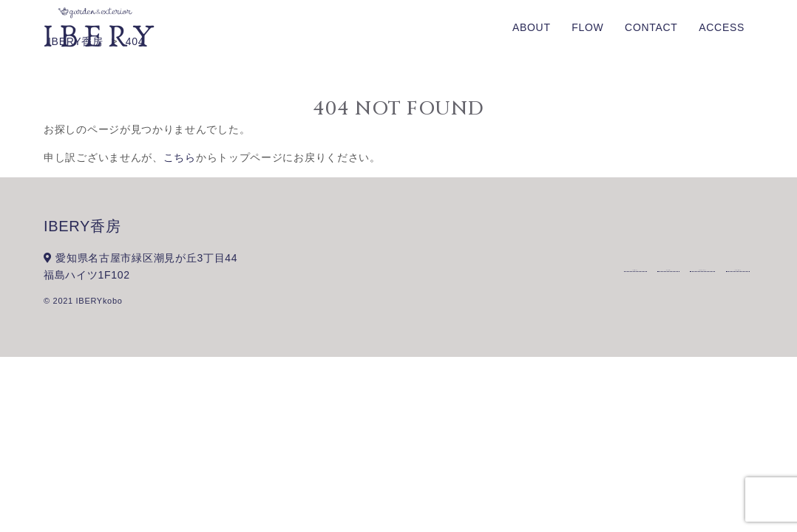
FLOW (587, 27)
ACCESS (722, 27)
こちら (180, 157)
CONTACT (651, 27)
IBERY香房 (82, 226)
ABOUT (532, 27)
